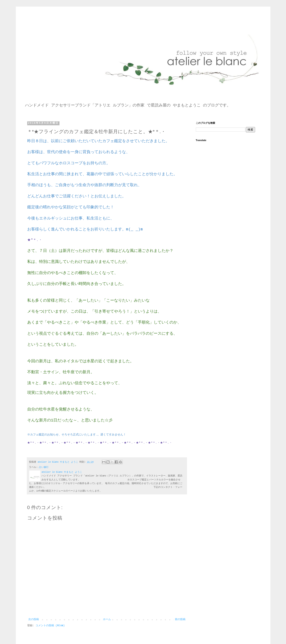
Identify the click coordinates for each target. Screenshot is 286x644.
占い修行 (44, 467)
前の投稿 (180, 619)
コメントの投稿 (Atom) (50, 626)
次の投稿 (34, 619)
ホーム (107, 619)
